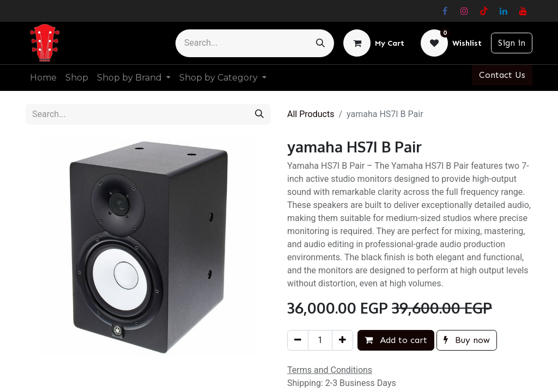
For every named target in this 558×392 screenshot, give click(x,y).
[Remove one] (298, 340)
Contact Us (502, 75)
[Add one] (342, 340)
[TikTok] (484, 11)
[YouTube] (523, 11)
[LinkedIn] (504, 11)
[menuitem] (43, 78)
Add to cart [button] (396, 340)
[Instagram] (464, 11)
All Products (311, 114)
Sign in (512, 43)
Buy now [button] (467, 340)
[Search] (320, 43)
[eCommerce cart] (374, 43)
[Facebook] (445, 11)
